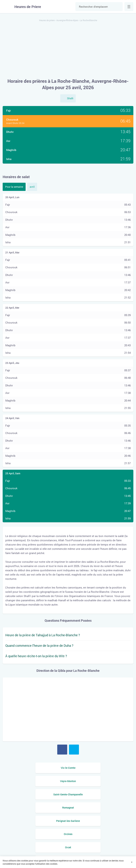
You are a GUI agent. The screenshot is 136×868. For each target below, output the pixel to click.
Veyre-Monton (102, 768)
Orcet (34, 808)
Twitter (74, 750)
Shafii (70, 98)
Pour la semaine (14, 187)
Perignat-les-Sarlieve (34, 794)
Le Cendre (34, 834)
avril (32, 187)
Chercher (118, 7)
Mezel (102, 821)
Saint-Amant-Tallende (102, 834)
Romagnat (102, 781)
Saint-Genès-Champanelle (34, 781)
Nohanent (102, 808)
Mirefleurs (34, 821)
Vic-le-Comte (34, 768)
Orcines (102, 794)
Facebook (62, 750)
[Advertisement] (68, 50)
